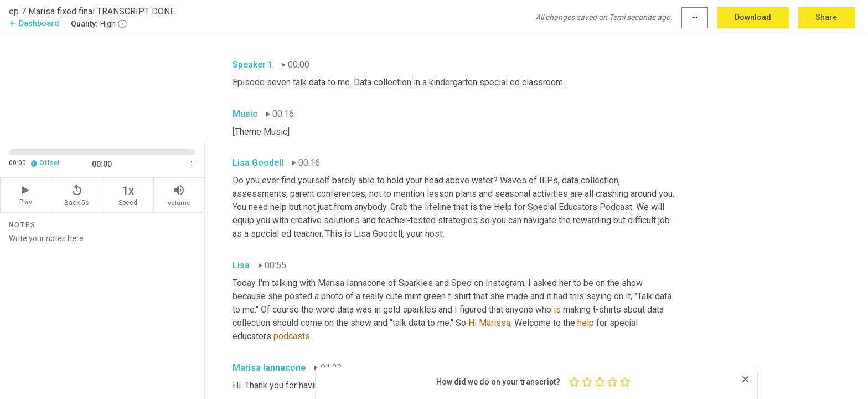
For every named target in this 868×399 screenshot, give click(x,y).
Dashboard (34, 23)
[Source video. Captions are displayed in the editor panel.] (102, 87)
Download (753, 17)
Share (826, 17)
